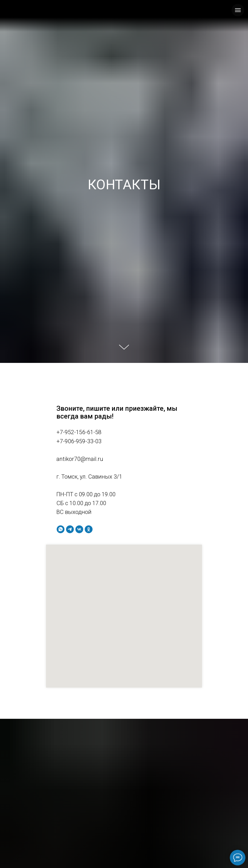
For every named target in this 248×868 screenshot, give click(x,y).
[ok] (89, 529)
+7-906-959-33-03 (79, 441)
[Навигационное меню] (238, 10)
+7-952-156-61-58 (79, 432)
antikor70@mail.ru (80, 459)
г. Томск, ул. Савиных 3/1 (89, 477)
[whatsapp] (61, 529)
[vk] (79, 529)
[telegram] (70, 529)
